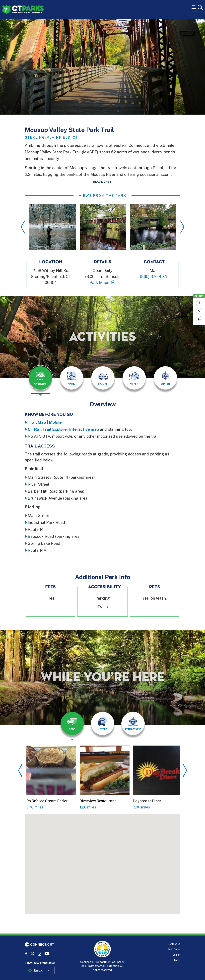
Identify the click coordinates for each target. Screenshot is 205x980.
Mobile (55, 422)
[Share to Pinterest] (199, 311)
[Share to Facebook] (199, 303)
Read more (101, 182)
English (39, 970)
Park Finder (174, 949)
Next (182, 227)
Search (176, 955)
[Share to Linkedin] (199, 319)
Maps (177, 960)
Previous (23, 227)
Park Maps (99, 282)
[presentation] (40, 380)
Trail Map (37, 422)
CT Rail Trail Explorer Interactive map (63, 429)
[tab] (40, 378)
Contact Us (174, 944)
